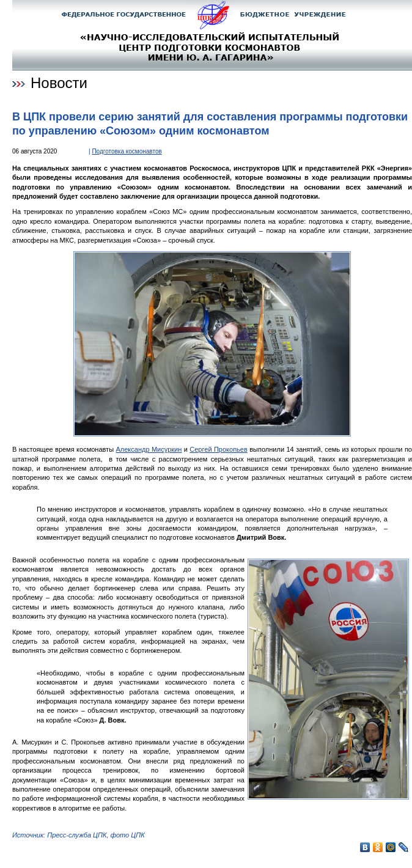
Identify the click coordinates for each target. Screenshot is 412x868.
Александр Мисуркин (149, 449)
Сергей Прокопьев (219, 449)
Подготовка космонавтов (127, 151)
